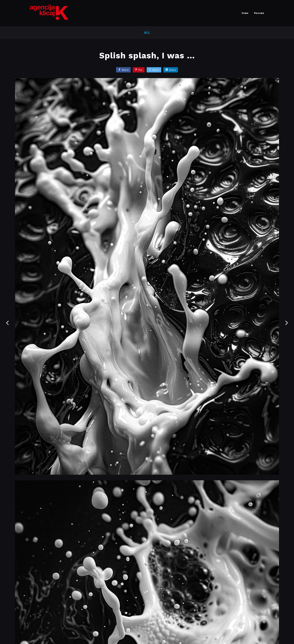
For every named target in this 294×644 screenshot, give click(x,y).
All (147, 32)
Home (245, 13)
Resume (259, 13)
